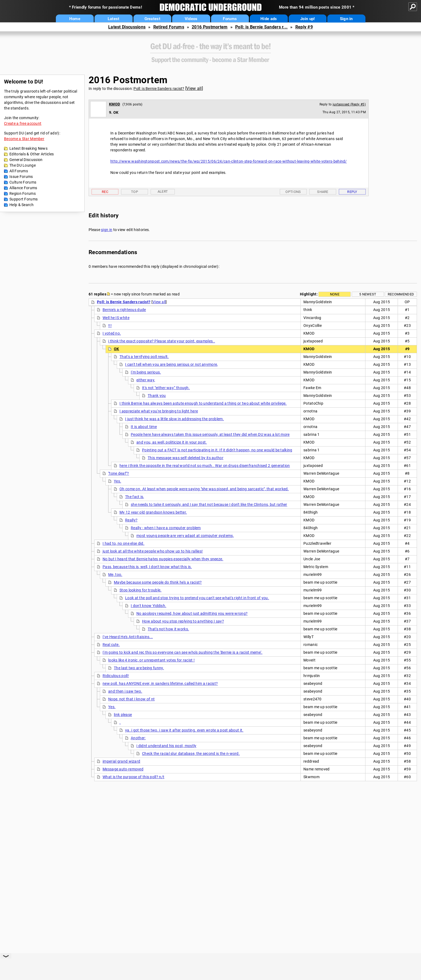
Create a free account (23, 123)
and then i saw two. (125, 691)
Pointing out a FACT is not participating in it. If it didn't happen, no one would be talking (217, 450)
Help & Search (21, 205)
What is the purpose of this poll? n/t (133, 777)
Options (293, 192)
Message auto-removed (123, 769)
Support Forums (23, 199)
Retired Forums (169, 27)
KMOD (115, 104)
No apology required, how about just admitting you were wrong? (192, 613)
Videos (191, 19)
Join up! (307, 19)
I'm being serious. (146, 372)
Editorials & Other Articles (32, 154)
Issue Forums (21, 177)
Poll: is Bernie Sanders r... (261, 27)
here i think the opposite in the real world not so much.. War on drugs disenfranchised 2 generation (205, 466)
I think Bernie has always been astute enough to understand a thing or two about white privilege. (203, 403)
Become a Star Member (24, 139)
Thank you (157, 396)
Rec (105, 192)
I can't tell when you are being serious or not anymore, (172, 364)
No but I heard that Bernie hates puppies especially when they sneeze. (163, 559)
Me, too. (115, 575)
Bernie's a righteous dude (124, 310)
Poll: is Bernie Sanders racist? (159, 89)
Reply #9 (304, 27)
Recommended (401, 294)
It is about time (144, 427)
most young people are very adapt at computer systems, (185, 536)
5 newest (368, 294)
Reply (352, 192)
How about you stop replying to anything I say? (183, 621)
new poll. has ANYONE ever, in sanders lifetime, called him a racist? (160, 683)
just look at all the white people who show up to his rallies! (153, 551)
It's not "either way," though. (166, 388)
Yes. (117, 481)
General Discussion (26, 160)
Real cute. (111, 645)
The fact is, (135, 497)
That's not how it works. (168, 629)
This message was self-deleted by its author (186, 458)
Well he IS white (116, 318)
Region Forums (23, 193)
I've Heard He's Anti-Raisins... (128, 637)
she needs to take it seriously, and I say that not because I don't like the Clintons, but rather (209, 504)
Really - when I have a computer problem (166, 528)
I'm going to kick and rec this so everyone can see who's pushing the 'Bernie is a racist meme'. (183, 652)
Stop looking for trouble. (141, 590)
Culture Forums (23, 182)
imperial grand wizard (121, 761)
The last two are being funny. (139, 668)
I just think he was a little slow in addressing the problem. (175, 419)
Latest (114, 19)
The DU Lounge (23, 165)
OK (117, 349)
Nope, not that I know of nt (131, 699)
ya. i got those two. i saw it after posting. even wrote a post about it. (184, 730)
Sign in (346, 19)
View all (194, 88)
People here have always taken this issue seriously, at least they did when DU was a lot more (210, 434)
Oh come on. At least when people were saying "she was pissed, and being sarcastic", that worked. (204, 489)
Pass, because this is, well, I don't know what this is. (147, 567)
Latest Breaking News (28, 148)
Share (323, 192)
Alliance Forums (23, 188)
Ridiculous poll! (116, 676)
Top (135, 192)
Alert (163, 191)
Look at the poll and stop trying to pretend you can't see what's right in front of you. (197, 598)
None (335, 294)
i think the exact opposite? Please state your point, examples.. (162, 341)
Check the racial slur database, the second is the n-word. (191, 754)
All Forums (19, 171)
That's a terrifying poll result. (144, 357)
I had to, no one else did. (124, 543)
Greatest (152, 19)
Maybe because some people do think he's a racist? (158, 582)
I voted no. (112, 333)
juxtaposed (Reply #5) (349, 104)
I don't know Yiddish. (148, 606)
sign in (107, 230)
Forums (230, 19)
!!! (110, 326)
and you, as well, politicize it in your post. (172, 442)
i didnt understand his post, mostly (166, 746)
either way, (146, 380)
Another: (138, 738)
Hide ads (269, 19)
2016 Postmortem (210, 27)
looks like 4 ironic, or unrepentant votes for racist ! (151, 660)
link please (123, 715)
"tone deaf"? (119, 473)
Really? (131, 520)
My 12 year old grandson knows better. (153, 512)
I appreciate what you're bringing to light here (159, 411)
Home (75, 19)
